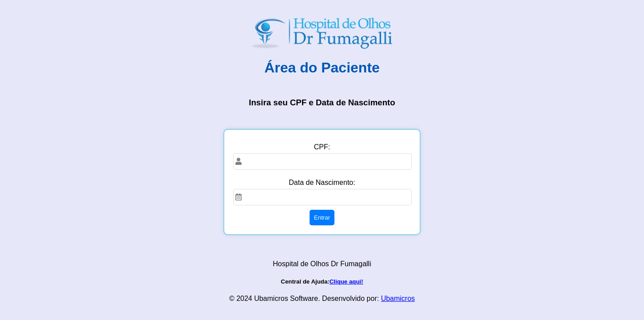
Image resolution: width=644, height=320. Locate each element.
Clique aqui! (346, 282)
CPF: (322, 147)
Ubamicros (398, 298)
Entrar (322, 218)
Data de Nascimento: (322, 182)
